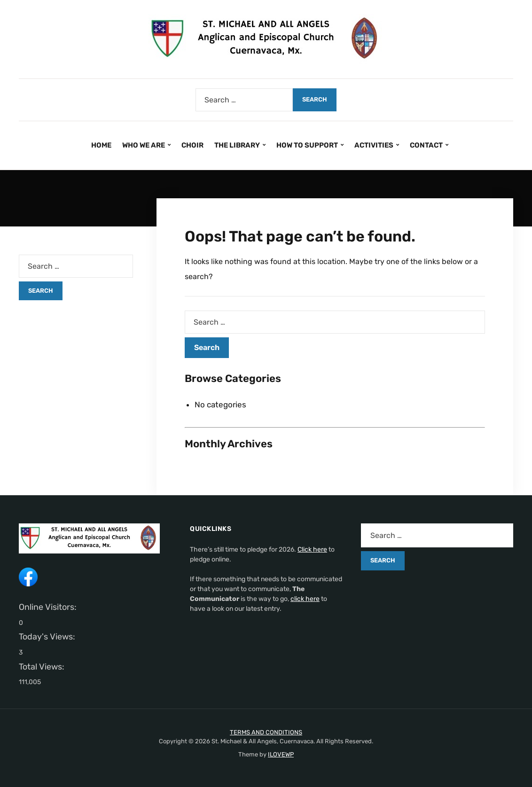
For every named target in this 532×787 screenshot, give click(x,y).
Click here (312, 549)
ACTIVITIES (374, 145)
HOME (101, 145)
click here (305, 599)
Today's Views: (48, 637)
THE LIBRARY (237, 145)
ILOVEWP (281, 754)
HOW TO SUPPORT (307, 145)
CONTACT (426, 145)
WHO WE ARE (144, 145)
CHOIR (192, 145)
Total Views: (43, 667)
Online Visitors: (49, 607)
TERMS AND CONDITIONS (266, 732)
